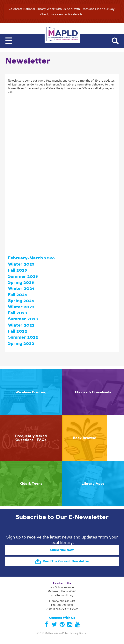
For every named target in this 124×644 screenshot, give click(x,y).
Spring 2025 (21, 282)
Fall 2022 (18, 331)
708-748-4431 (67, 601)
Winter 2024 (21, 288)
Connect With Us (62, 618)
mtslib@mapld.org (62, 595)
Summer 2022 (23, 337)
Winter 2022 (21, 325)
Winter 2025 (21, 264)
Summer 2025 (23, 276)
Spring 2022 (21, 343)
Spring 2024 (21, 301)
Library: (62, 601)
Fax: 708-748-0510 (62, 605)
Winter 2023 (21, 307)
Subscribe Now (62, 550)
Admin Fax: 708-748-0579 (62, 609)
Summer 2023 (23, 319)
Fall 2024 (17, 295)
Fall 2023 (18, 313)
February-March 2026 (31, 258)
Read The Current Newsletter (62, 561)
